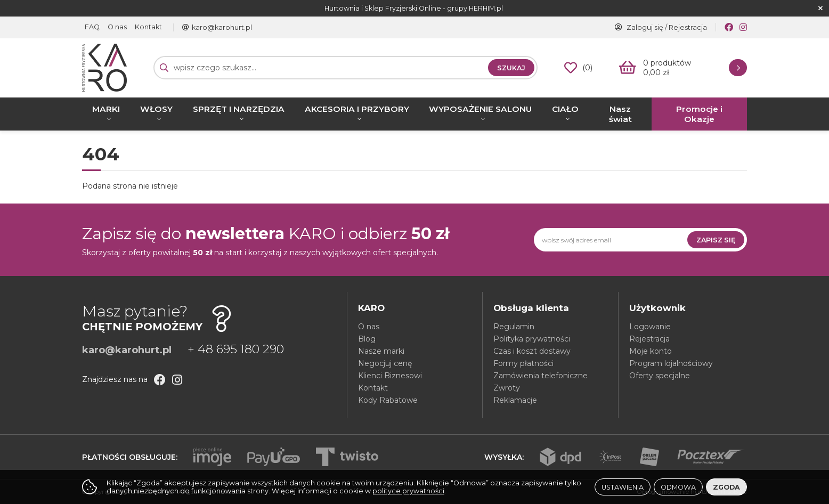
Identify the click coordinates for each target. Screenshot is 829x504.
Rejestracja (688, 27)
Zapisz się (716, 240)
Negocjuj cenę (385, 363)
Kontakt (148, 27)
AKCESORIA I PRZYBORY (357, 109)
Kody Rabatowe (388, 400)
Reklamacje (515, 400)
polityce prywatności (408, 491)
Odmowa (678, 487)
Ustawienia (623, 487)
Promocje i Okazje (699, 114)
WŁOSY (156, 109)
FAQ (92, 27)
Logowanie (650, 327)
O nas (117, 27)
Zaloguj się (645, 27)
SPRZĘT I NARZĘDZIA (239, 109)
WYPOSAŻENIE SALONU (480, 109)
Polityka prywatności (532, 339)
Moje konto (651, 351)
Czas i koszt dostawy (532, 351)
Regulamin (514, 327)
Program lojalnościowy (671, 363)
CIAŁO (565, 109)
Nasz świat (620, 114)
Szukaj (511, 68)
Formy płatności (523, 363)
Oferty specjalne (660, 376)
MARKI (106, 109)
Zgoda (726, 487)
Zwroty (507, 388)
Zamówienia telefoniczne (541, 376)
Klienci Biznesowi (390, 376)
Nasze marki (381, 351)
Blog (367, 339)
